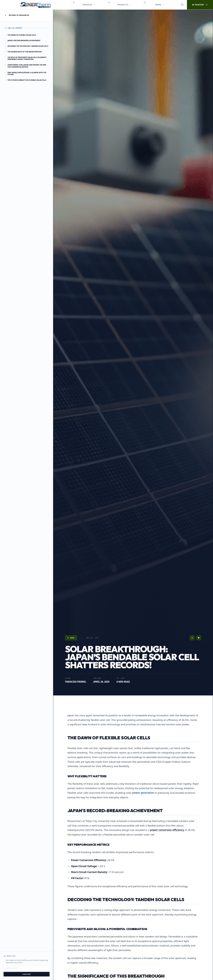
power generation (143, 793)
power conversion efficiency (167, 830)
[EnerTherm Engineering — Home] (35, 5)
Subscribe (27, 974)
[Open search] (182, 5)
